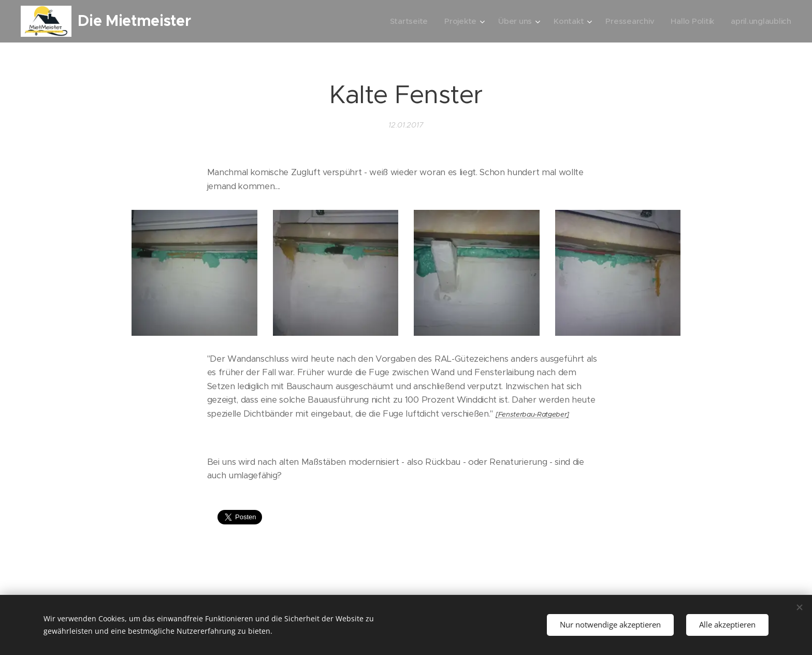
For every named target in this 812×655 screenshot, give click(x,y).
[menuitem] (403, 21)
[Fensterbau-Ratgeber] (532, 414)
